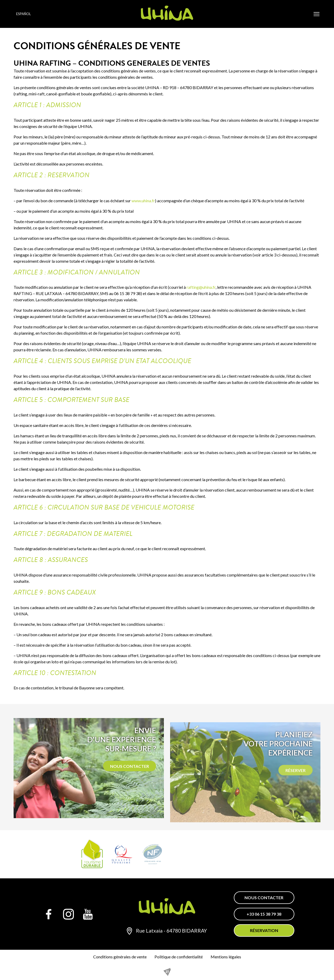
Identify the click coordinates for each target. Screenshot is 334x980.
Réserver (296, 789)
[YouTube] (88, 914)
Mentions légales (226, 957)
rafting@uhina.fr (201, 287)
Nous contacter (130, 776)
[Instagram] (68, 914)
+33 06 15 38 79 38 (264, 914)
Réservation (264, 930)
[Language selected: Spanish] (30, 14)
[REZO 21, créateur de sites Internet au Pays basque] (167, 972)
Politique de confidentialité (179, 957)
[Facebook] (49, 914)
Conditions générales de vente (120, 957)
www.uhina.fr (143, 201)
